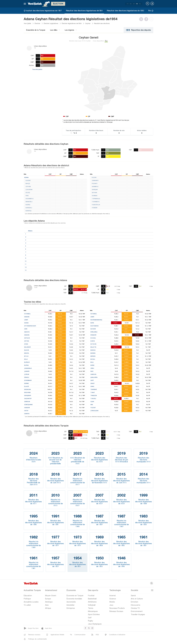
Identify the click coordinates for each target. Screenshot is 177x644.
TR (127, 4)
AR (134, 4)
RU (140, 4)
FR (137, 4)
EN (131, 4)
